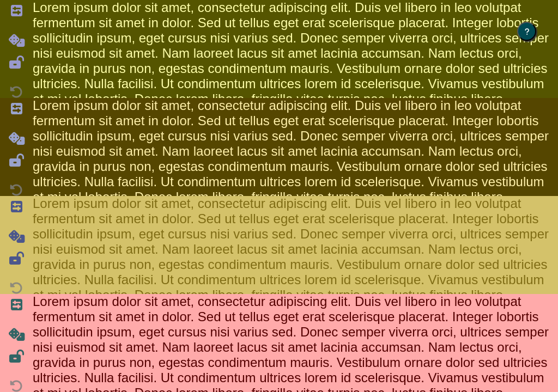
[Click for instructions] (527, 31)
